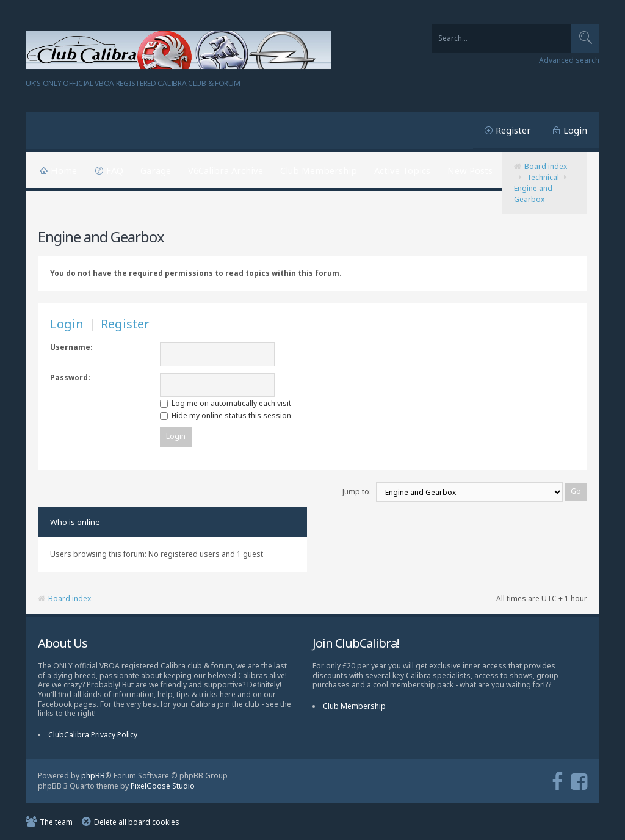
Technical (543, 177)
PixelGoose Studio (163, 786)
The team (56, 822)
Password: (70, 378)
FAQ (115, 170)
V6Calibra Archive (226, 170)
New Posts (470, 170)
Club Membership (319, 170)
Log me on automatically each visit (226, 403)
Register (513, 130)
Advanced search (569, 60)
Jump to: (357, 492)
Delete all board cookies (137, 822)
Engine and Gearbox (533, 194)
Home (64, 170)
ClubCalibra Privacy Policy (93, 735)
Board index (546, 166)
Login (575, 130)
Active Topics (402, 170)
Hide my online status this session (226, 415)
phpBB (93, 776)
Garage (156, 170)
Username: (71, 347)
